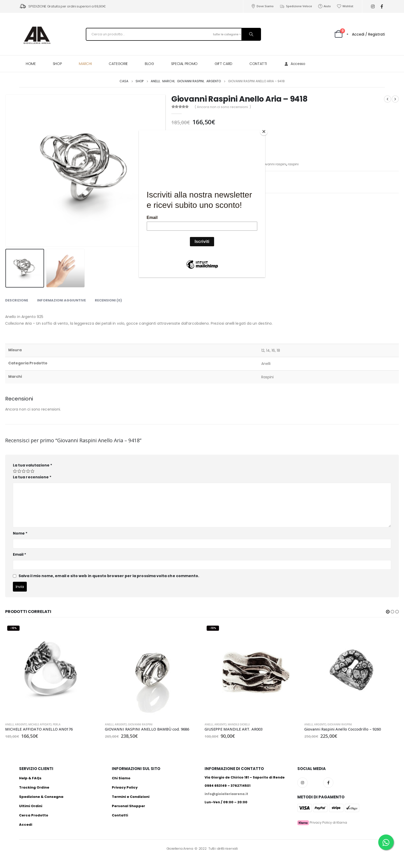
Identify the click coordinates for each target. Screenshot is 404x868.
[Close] (264, 132)
